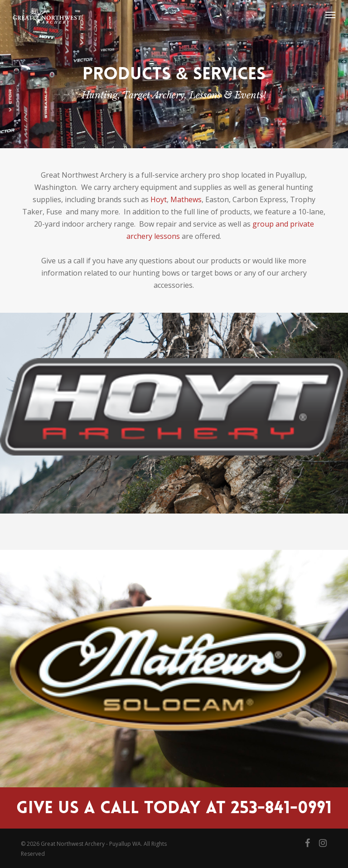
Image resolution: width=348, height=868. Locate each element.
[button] (330, 15)
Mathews (186, 199)
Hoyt (159, 199)
